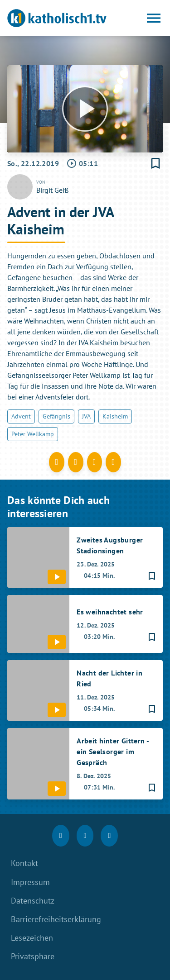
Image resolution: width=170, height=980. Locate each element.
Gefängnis (56, 416)
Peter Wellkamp (33, 434)
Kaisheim (115, 416)
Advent (21, 416)
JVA (86, 416)
